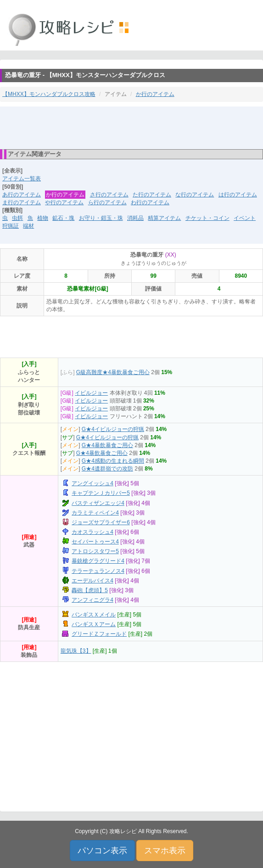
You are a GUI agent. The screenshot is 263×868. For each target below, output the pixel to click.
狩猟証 (11, 226)
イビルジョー (91, 393)
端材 (28, 226)
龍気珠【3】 (76, 651)
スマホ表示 (165, 851)
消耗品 (135, 218)
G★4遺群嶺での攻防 (107, 469)
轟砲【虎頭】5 (90, 590)
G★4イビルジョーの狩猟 (113, 429)
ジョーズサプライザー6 (101, 522)
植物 (43, 218)
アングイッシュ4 (92, 483)
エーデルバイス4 (92, 581)
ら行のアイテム (107, 202)
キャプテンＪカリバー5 (101, 493)
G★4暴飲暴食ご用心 (107, 445)
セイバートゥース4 (95, 542)
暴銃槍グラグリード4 (98, 561)
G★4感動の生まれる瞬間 (113, 461)
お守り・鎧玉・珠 (101, 218)
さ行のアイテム (109, 195)
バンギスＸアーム (94, 624)
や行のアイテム (64, 202)
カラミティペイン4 (95, 513)
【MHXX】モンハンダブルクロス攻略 (49, 94)
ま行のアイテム (22, 202)
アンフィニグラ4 (92, 600)
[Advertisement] (132, 127)
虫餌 (17, 218)
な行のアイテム (195, 195)
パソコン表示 (102, 851)
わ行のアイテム (150, 202)
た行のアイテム (152, 195)
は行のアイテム (238, 195)
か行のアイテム (155, 94)
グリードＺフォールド (99, 634)
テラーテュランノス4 (98, 571)
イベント (245, 218)
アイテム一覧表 (22, 179)
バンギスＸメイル (94, 615)
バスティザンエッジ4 (98, 503)
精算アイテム (164, 218)
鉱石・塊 (63, 218)
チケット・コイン (207, 218)
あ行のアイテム (22, 195)
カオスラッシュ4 (92, 532)
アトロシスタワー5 (95, 551)
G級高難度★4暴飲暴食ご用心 (113, 372)
